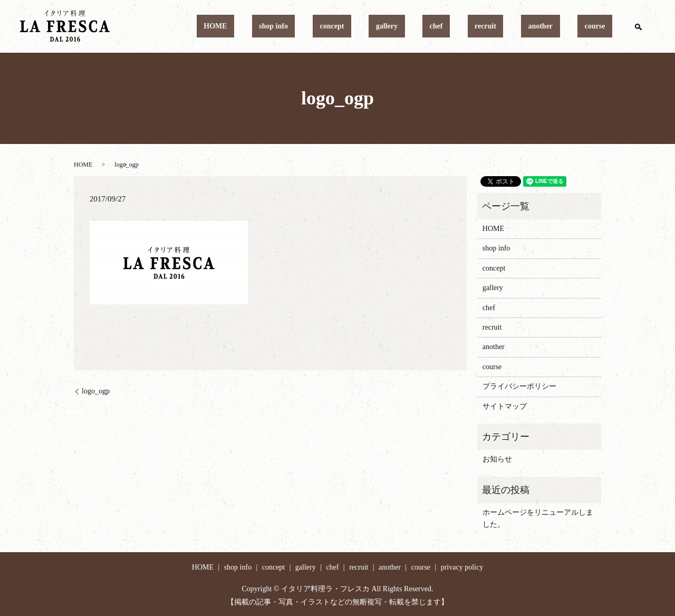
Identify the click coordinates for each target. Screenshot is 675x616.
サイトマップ (505, 406)
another (562, 27)
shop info (366, 27)
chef (486, 27)
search (638, 26)
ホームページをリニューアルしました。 (538, 518)
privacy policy (462, 567)
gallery (451, 27)
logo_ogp (96, 391)
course (602, 27)
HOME (322, 27)
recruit (521, 27)
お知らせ (497, 459)
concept (410, 27)
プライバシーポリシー (519, 386)
